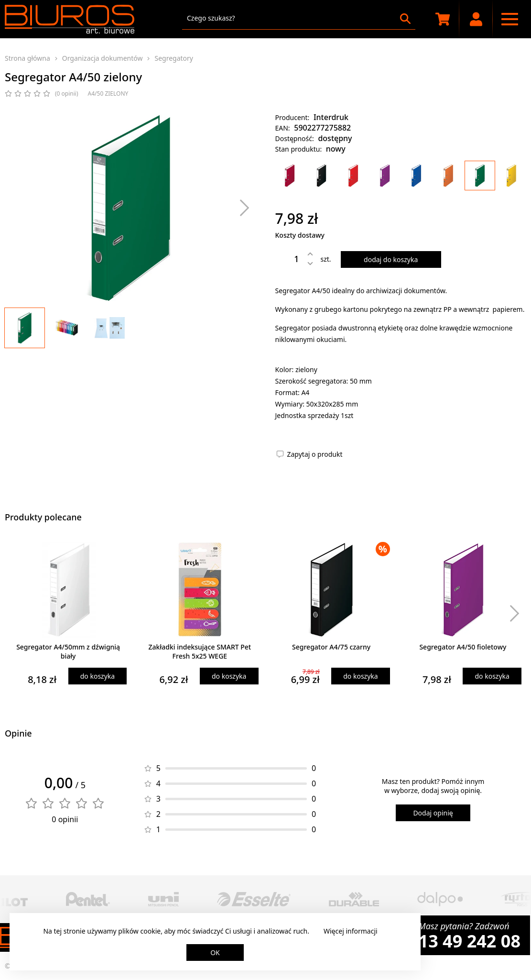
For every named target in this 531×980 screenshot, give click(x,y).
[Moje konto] (476, 19)
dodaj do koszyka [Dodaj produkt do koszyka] (391, 259)
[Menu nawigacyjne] (509, 19)
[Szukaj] (405, 19)
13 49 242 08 (470, 941)
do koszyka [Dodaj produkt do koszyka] (98, 676)
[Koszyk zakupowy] (443, 19)
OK (215, 952)
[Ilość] (290, 259)
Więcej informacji (351, 931)
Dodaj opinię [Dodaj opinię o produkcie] (433, 813)
